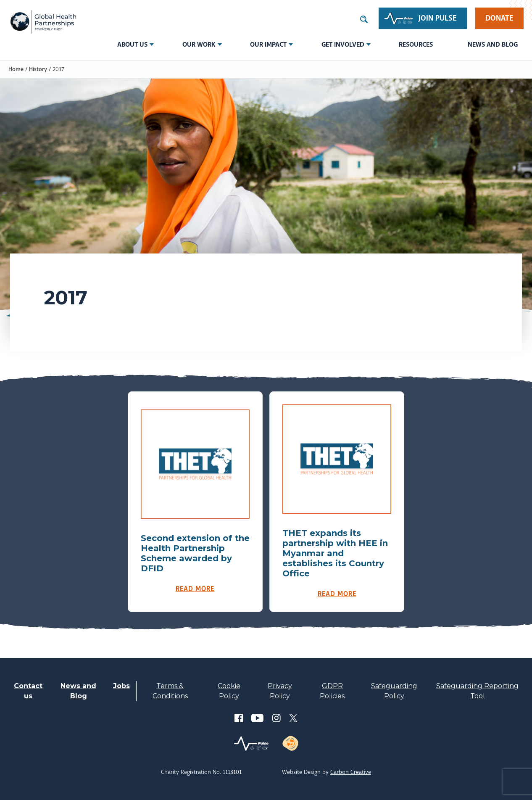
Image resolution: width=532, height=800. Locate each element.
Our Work (199, 44)
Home (16, 69)
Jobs (121, 686)
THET (43, 22)
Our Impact (268, 44)
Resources (416, 44)
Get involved (343, 44)
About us (132, 44)
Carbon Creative (351, 772)
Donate (499, 18)
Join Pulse (438, 18)
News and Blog (493, 44)
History (38, 69)
